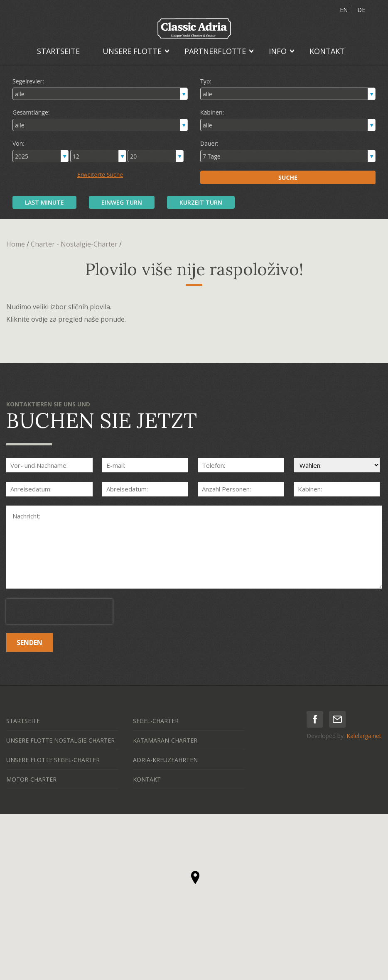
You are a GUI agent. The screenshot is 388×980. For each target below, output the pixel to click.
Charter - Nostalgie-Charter (74, 244)
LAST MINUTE (44, 202)
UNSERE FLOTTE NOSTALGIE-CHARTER (60, 740)
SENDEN (29, 643)
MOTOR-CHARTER (31, 779)
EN (344, 10)
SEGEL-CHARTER (156, 721)
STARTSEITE (58, 51)
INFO (278, 51)
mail (337, 719)
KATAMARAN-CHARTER (165, 740)
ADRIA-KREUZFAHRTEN (165, 760)
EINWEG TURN (122, 202)
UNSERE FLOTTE (132, 51)
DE (361, 10)
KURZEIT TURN (201, 202)
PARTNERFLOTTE (215, 51)
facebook (315, 719)
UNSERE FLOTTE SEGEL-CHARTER (53, 760)
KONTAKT (327, 51)
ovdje (39, 319)
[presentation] (59, 611)
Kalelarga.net (364, 736)
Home (16, 244)
